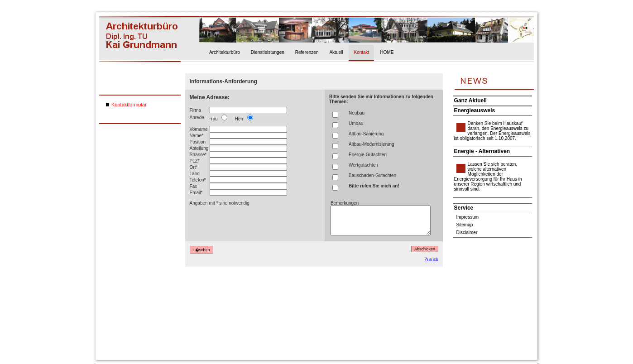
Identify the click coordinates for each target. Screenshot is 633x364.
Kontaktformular (129, 105)
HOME (387, 52)
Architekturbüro (225, 52)
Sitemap (465, 225)
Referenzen (307, 52)
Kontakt (361, 52)
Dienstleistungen (268, 52)
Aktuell (336, 52)
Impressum (468, 217)
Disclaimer (467, 232)
